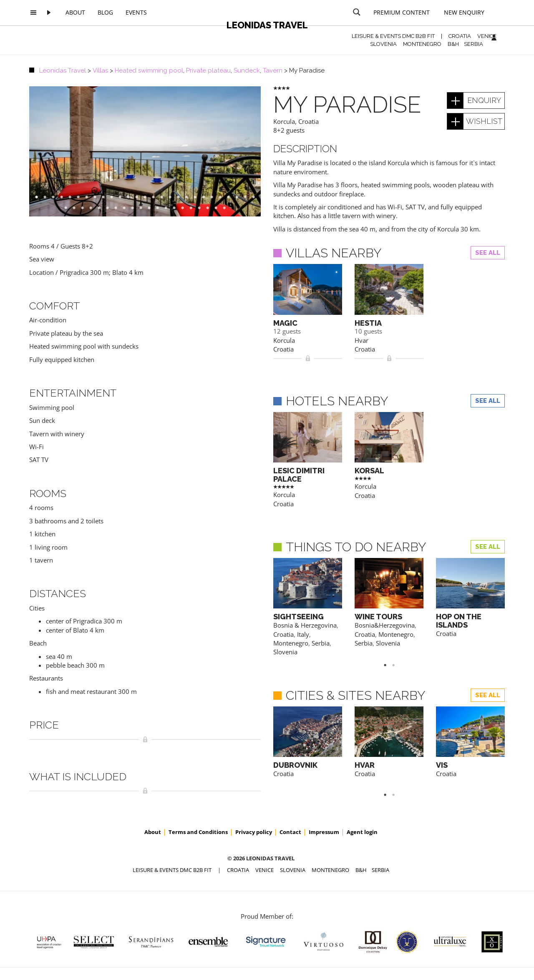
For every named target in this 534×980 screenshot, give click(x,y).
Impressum (324, 832)
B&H (453, 44)
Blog (105, 12)
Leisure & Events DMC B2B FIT (393, 36)
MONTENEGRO (422, 44)
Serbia (321, 643)
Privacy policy (254, 832)
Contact (290, 832)
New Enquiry (464, 12)
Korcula (284, 121)
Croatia (309, 121)
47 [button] (229, 208)
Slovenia (285, 652)
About (75, 12)
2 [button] (398, 665)
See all (488, 253)
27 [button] (258, 197)
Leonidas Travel (267, 25)
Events (136, 12)
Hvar (361, 340)
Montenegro (291, 643)
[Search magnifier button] (357, 12)
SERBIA (474, 44)
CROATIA (460, 36)
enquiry (484, 100)
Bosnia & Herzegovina (305, 625)
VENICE (487, 36)
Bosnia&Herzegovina (385, 625)
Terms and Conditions (198, 832)
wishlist (484, 121)
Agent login (362, 832)
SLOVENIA (383, 44)
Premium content (402, 12)
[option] (145, 151)
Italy (303, 634)
